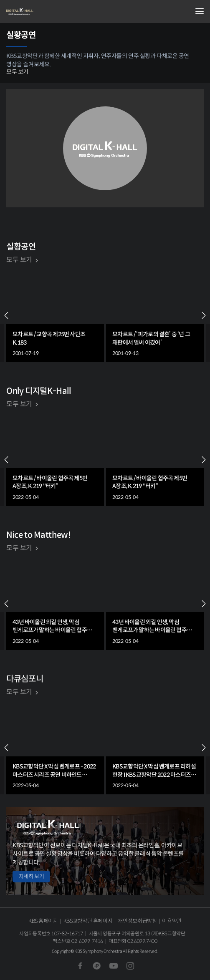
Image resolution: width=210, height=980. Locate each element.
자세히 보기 (31, 876)
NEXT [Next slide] (204, 315)
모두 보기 (17, 72)
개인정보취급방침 (137, 921)
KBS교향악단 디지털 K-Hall (48, 12)
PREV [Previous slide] (6, 315)
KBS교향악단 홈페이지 (88, 921)
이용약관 (172, 921)
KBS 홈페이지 (43, 921)
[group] (55, 316)
